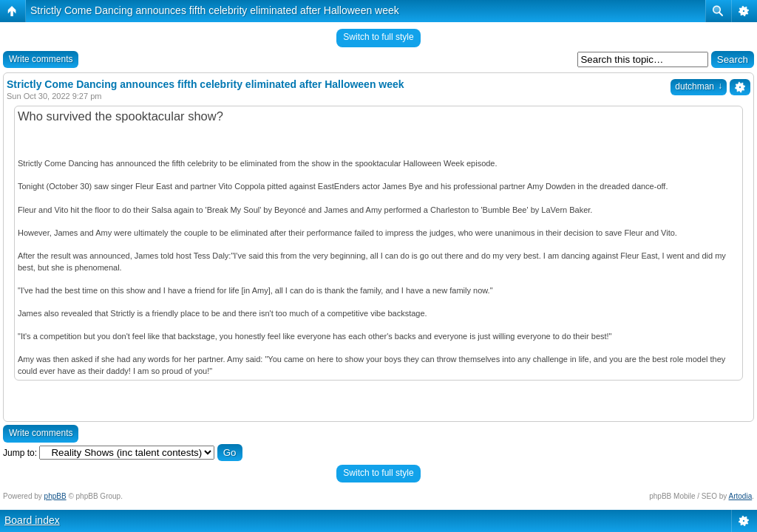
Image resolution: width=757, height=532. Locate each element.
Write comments (41, 59)
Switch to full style (378, 37)
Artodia (741, 496)
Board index (32, 520)
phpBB (55, 496)
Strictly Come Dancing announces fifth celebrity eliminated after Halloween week (215, 10)
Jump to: (20, 453)
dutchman (699, 86)
